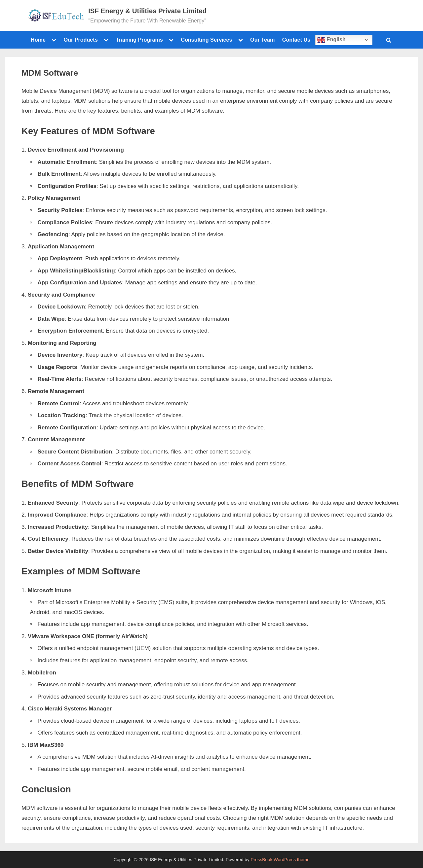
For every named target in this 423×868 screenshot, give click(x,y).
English (331, 40)
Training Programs (139, 40)
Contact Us (296, 40)
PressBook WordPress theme (280, 860)
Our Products (80, 40)
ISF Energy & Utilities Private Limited (147, 11)
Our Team (262, 40)
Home (38, 40)
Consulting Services (206, 40)
